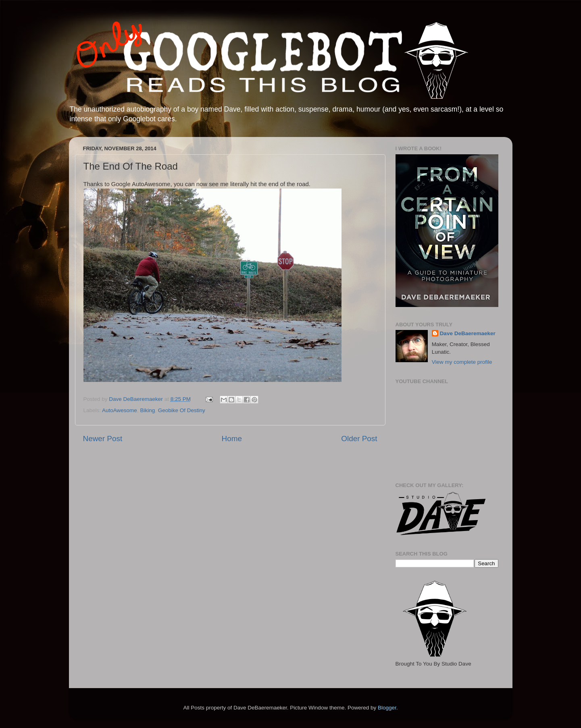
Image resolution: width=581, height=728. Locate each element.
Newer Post (103, 439)
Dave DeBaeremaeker (468, 333)
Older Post (359, 439)
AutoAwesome (120, 410)
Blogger (387, 708)
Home (232, 439)
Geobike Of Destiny (182, 410)
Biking (147, 410)
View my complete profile (462, 362)
